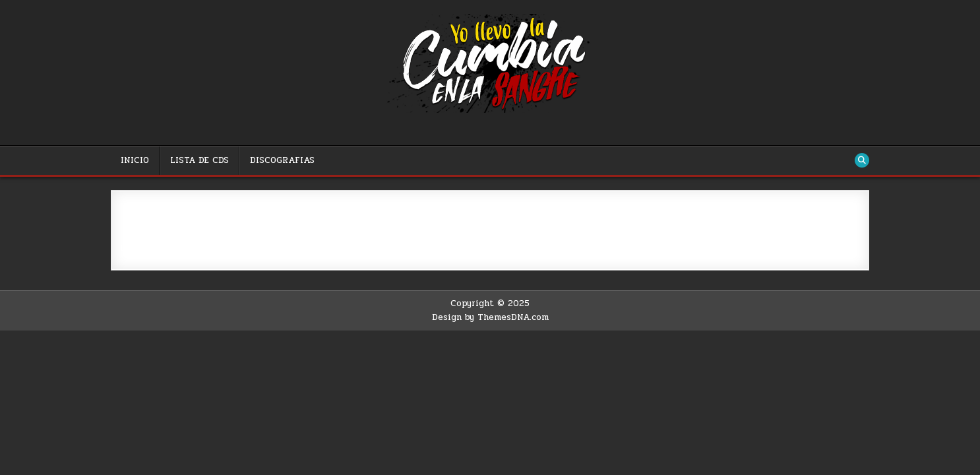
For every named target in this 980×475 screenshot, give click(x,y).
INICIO (135, 160)
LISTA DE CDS (199, 160)
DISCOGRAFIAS (282, 160)
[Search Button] (862, 160)
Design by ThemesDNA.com (490, 317)
